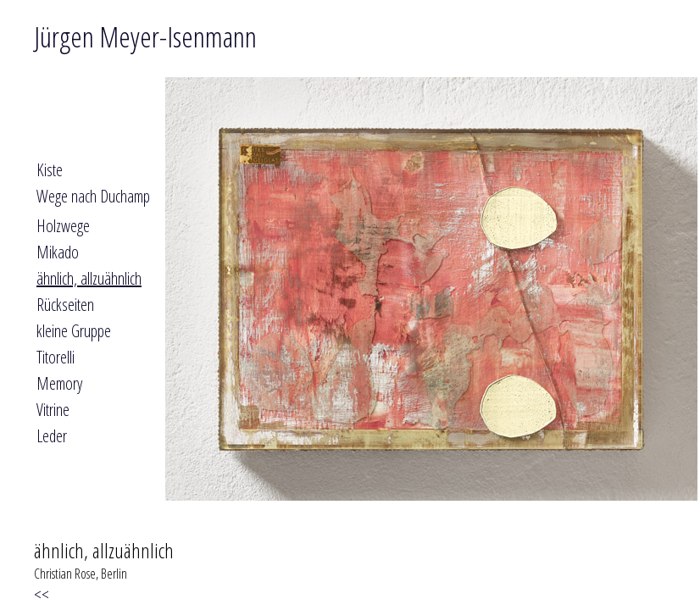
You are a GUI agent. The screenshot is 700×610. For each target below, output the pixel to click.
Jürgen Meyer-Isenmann (145, 36)
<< (45, 594)
